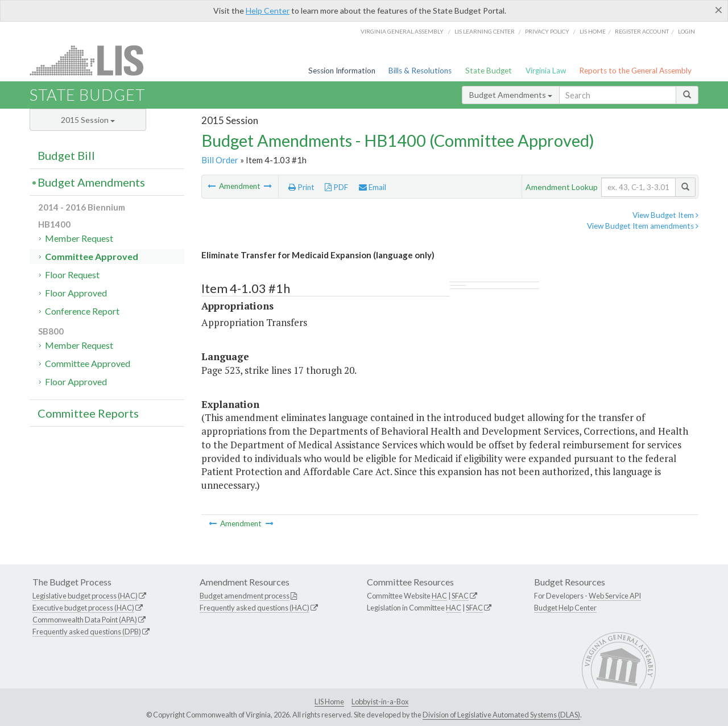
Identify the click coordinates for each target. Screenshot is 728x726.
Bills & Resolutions (420, 71)
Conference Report (82, 311)
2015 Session (88, 120)
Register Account (642, 31)
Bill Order (220, 160)
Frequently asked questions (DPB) (87, 632)
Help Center (268, 11)
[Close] (719, 10)
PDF (336, 187)
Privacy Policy (547, 31)
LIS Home (329, 702)
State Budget (489, 71)
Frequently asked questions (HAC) (255, 608)
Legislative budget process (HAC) (85, 596)
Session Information (342, 71)
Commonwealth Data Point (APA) (85, 620)
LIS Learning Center (485, 31)
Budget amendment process (245, 596)
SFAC (460, 596)
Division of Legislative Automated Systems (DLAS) (501, 715)
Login (686, 31)
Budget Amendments (511, 95)
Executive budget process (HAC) (83, 608)
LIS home (593, 31)
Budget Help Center (565, 608)
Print (301, 187)
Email (373, 187)
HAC (439, 596)
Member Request (79, 238)
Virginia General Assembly (402, 31)
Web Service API (615, 596)
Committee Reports (88, 413)
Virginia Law (546, 71)
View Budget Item (665, 215)
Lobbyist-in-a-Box (380, 702)
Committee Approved (92, 256)
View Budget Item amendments (643, 226)
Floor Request (72, 275)
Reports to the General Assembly (635, 71)
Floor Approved (76, 293)
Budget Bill (66, 155)
